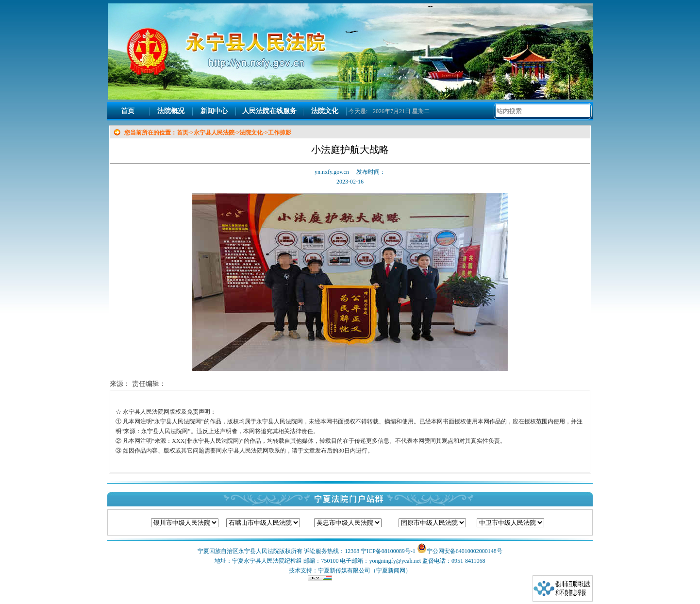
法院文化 (325, 111)
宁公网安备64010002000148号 (465, 551)
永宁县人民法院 (214, 133)
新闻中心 (214, 111)
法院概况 (171, 111)
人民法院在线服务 (269, 111)
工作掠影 (280, 133)
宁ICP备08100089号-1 (388, 551)
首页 (128, 111)
